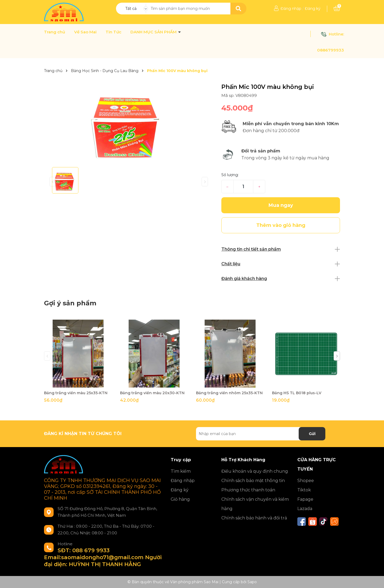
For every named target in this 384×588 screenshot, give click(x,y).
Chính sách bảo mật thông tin (253, 481)
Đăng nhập (291, 9)
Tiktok (304, 490)
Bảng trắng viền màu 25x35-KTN (76, 393)
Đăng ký (313, 9)
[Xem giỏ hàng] (337, 9)
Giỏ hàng (180, 499)
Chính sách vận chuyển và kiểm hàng (255, 504)
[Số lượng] (243, 187)
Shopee (306, 481)
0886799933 (331, 50)
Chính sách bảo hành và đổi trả (254, 518)
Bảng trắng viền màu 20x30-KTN (152, 393)
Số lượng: (230, 175)
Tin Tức (113, 32)
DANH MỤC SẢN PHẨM (154, 32)
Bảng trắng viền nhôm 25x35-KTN (229, 393)
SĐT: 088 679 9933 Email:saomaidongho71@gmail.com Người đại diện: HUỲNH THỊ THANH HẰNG (103, 557)
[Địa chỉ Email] (261, 434)
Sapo (252, 582)
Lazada (305, 509)
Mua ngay (281, 205)
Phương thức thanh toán (248, 490)
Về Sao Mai (85, 32)
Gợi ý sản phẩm (70, 303)
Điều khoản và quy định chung (255, 471)
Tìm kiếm (181, 471)
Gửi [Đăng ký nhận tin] (312, 434)
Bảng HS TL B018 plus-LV (297, 393)
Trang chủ (55, 32)
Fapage (305, 499)
